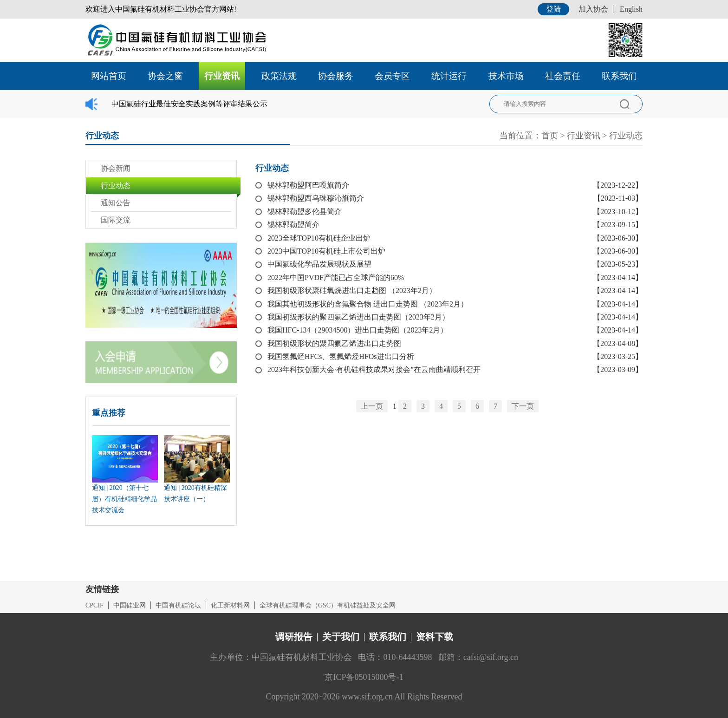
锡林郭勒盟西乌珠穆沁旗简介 (316, 198)
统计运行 (449, 76)
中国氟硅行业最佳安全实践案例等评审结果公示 (189, 104)
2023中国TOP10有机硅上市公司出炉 (326, 251)
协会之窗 (165, 76)
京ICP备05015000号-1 (364, 677)
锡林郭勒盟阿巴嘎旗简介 (308, 185)
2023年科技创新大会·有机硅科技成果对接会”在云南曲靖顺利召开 (374, 369)
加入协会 (593, 9)
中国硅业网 (130, 605)
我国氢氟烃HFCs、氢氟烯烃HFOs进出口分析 (341, 356)
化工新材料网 (230, 605)
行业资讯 (222, 76)
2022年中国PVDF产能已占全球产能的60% (336, 277)
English (631, 9)
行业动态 (626, 136)
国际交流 (116, 220)
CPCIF (94, 605)
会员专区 (392, 76)
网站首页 (109, 76)
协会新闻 (116, 168)
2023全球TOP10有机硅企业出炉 (319, 238)
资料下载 (435, 637)
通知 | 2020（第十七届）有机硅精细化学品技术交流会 (124, 499)
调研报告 (294, 637)
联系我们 (619, 76)
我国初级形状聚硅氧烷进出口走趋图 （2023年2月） (352, 290)
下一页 (523, 406)
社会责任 (563, 76)
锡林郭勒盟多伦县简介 (305, 212)
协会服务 (336, 76)
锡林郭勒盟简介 (293, 225)
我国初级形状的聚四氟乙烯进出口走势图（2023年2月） (358, 317)
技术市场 (506, 76)
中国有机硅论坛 (178, 605)
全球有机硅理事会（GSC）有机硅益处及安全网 (328, 605)
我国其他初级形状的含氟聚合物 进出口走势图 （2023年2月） (368, 304)
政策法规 (279, 76)
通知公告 (116, 203)
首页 (550, 136)
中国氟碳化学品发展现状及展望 (319, 264)
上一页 (372, 406)
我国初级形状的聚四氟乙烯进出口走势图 (334, 343)
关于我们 (341, 637)
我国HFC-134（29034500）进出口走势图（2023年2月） (357, 330)
